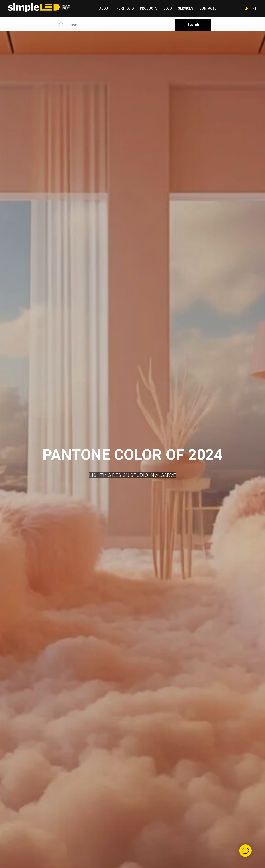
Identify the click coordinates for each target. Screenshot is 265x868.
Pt (255, 8)
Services (186, 8)
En (246, 8)
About (105, 8)
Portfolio (125, 8)
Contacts (208, 8)
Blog (168, 8)
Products (149, 8)
